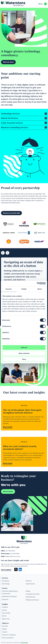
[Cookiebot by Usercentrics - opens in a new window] (37, 283)
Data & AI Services (10, 118)
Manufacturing (30, 597)
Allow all (24, 347)
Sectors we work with (11, 213)
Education (5, 599)
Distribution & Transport (9, 596)
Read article (8, 427)
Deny (24, 359)
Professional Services (32, 600)
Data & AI (29, 581)
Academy (5, 607)
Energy (28, 591)
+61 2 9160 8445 (15, 554)
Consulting (5, 581)
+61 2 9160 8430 (10, 551)
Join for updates (6, 570)
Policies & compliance (9, 635)
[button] (43, 4)
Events (4, 616)
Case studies (6, 613)
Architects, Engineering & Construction (10, 592)
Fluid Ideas (24, 643)
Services (5, 578)
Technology (6, 584)
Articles (4, 610)
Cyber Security (30, 584)
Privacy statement (8, 638)
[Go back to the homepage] (13, 4)
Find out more (8, 62)
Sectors (5, 588)
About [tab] (39, 289)
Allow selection (24, 353)
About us (5, 623)
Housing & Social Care (33, 594)
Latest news (6, 619)
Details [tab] (24, 289)
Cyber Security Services (12, 123)
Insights (5, 604)
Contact (5, 632)
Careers (4, 629)
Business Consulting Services (14, 127)
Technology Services (10, 114)
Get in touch (8, 491)
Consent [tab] (9, 289)
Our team (5, 626)
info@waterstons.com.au (13, 556)
